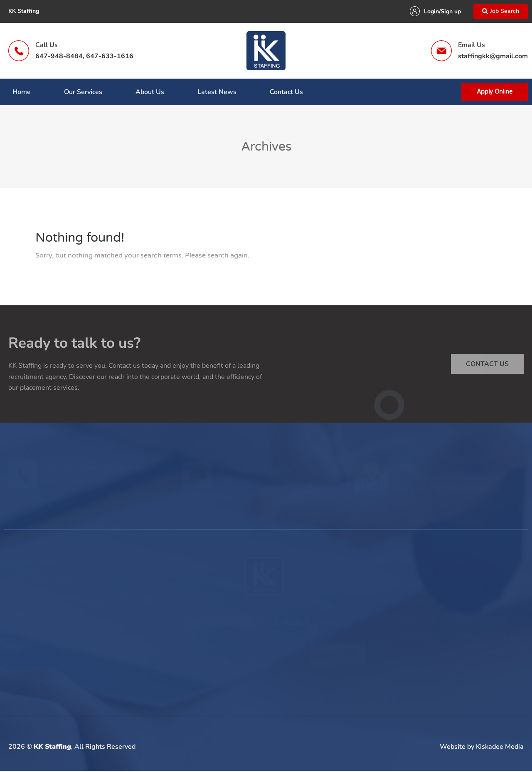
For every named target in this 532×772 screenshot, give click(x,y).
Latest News (217, 93)
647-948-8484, (60, 57)
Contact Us (286, 93)
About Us (150, 93)
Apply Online (495, 93)
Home (22, 93)
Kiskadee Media (500, 748)
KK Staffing (52, 748)
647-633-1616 (110, 57)
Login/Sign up (440, 12)
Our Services (83, 93)
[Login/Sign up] (412, 12)
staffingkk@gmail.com (493, 57)
